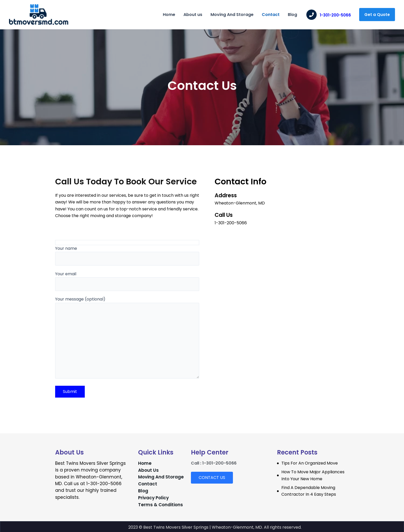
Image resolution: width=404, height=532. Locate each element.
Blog (292, 15)
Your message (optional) (127, 338)
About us (193, 15)
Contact (271, 15)
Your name (127, 255)
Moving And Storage (232, 15)
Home (169, 15)
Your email (127, 281)
